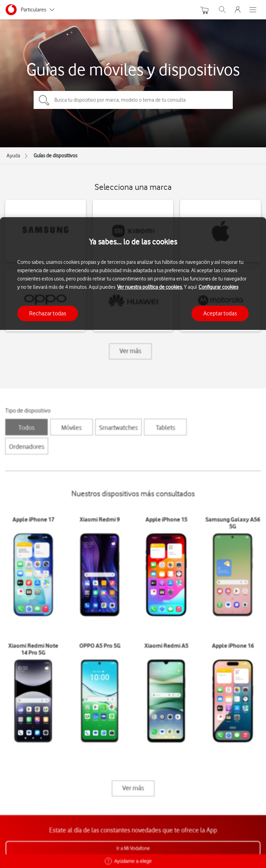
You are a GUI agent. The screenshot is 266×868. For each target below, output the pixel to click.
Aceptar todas (220, 313)
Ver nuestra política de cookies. (150, 287)
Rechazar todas (48, 313)
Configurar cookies (218, 287)
